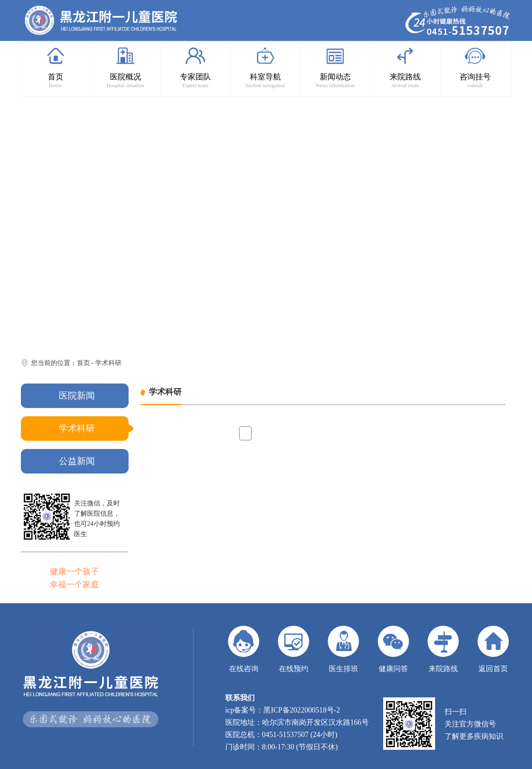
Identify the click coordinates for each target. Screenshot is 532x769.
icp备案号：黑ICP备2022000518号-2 (283, 710)
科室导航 (265, 68)
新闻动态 (335, 68)
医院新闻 (77, 396)
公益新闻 (77, 461)
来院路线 (405, 68)
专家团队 (195, 68)
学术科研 (108, 363)
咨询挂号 (475, 68)
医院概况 (126, 68)
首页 (56, 68)
